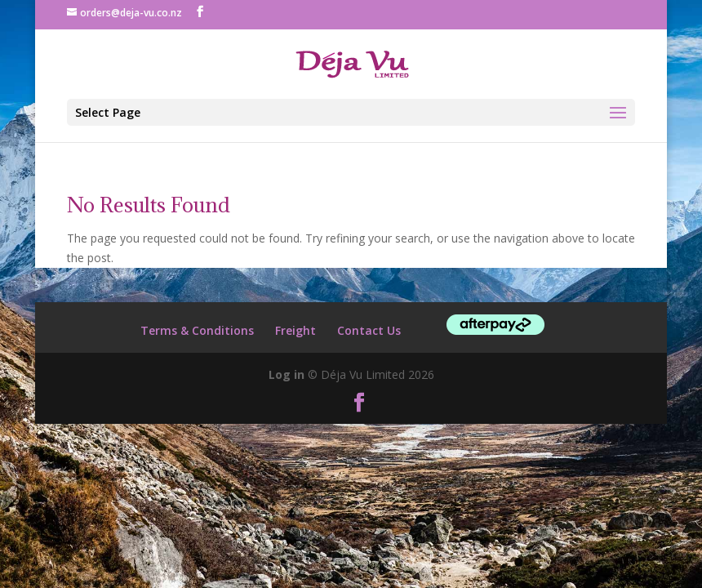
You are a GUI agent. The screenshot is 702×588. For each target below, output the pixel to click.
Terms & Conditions (197, 330)
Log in (287, 374)
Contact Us (369, 330)
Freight (295, 330)
